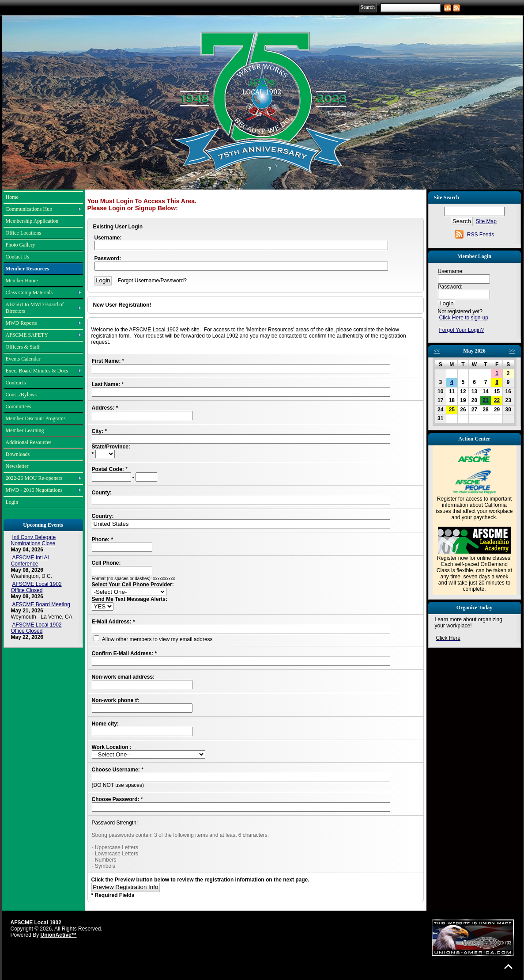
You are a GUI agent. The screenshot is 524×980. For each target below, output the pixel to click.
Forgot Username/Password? (152, 281)
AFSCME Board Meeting (41, 604)
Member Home (22, 281)
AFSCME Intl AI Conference (30, 561)
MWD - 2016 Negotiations (34, 490)
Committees (19, 406)
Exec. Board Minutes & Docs (37, 371)
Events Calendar (23, 359)
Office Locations (24, 233)
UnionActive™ (59, 935)
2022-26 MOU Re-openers (34, 478)
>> (512, 351)
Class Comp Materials (29, 292)
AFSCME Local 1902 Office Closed (36, 587)
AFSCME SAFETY (27, 335)
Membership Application (32, 221)
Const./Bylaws (21, 395)
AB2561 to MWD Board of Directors (35, 308)
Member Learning (25, 430)
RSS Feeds (481, 235)
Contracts (16, 383)
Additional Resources (29, 442)
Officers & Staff (23, 347)
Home (12, 197)
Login (12, 502)
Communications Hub (29, 209)
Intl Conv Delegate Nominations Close (34, 540)
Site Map (486, 221)
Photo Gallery (21, 245)
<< (437, 351)
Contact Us (18, 257)
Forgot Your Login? (462, 330)
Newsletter (17, 466)
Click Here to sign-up (464, 318)
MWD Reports (21, 323)
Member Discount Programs (36, 418)
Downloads (18, 454)
